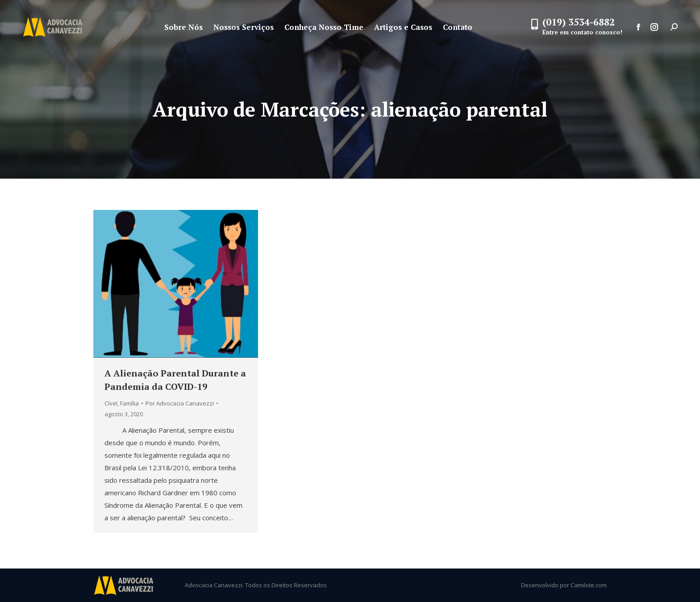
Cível (111, 403)
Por (180, 403)
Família (129, 403)
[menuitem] (183, 27)
